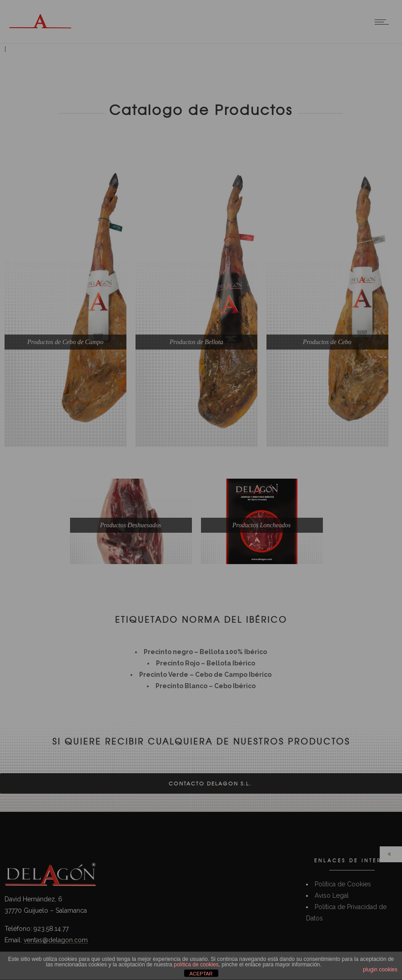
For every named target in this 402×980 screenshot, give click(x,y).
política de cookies (196, 965)
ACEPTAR (201, 974)
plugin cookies (380, 970)
